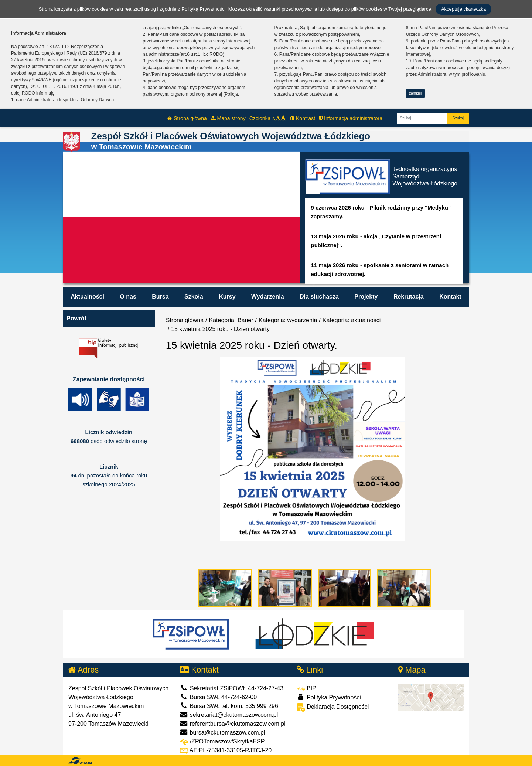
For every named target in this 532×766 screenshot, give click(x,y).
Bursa (160, 297)
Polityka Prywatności (329, 697)
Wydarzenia (268, 297)
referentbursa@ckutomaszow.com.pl (232, 724)
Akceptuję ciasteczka (463, 9)
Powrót (76, 318)
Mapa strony (228, 118)
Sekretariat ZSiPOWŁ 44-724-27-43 (231, 688)
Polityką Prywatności (203, 9)
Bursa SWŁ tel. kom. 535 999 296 (229, 706)
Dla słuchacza (319, 297)
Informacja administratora (351, 118)
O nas (128, 297)
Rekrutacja (409, 297)
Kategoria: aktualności (352, 320)
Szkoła (194, 297)
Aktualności (87, 297)
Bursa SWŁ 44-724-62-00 (218, 697)
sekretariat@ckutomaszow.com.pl (229, 715)
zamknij (415, 93)
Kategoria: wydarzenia (288, 320)
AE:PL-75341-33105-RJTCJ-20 (226, 750)
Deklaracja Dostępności (333, 707)
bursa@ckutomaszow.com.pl (222, 733)
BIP (306, 688)
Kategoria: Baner (231, 320)
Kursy (227, 297)
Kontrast (303, 118)
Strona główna (187, 118)
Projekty (366, 297)
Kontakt (450, 297)
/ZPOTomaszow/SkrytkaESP (222, 741)
